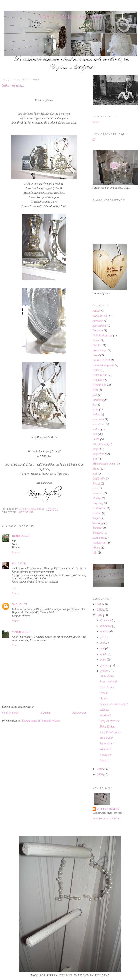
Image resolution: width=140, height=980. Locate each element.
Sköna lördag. (107, 727)
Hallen (96, 370)
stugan (96, 518)
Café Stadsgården (103, 335)
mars (103, 660)
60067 (96, 122)
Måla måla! (106, 738)
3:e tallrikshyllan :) (111, 732)
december (106, 620)
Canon (96, 340)
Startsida (45, 713)
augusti (105, 632)
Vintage (17, 632)
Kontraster (106, 755)
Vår (95, 553)
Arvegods (98, 321)
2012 (100, 610)
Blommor (98, 330)
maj (103, 648)
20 (94, 140)
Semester (98, 493)
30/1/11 (27, 632)
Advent (97, 311)
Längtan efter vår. (110, 721)
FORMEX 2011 (101, 360)
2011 (100, 615)
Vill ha (96, 548)
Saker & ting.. (108, 687)
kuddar (97, 429)
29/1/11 (25, 536)
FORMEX (105, 715)
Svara (15, 552)
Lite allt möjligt (101, 444)
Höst (95, 390)
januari (105, 671)
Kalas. (96, 414)
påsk (95, 488)
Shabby (97, 498)
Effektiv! (104, 710)
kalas (96, 409)
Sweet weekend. (108, 682)
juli (103, 637)
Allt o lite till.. (100, 316)
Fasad (96, 355)
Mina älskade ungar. (104, 464)
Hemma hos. (100, 385)
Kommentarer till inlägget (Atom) (41, 721)
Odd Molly (99, 479)
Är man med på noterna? (114, 704)
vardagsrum (99, 543)
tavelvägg (98, 523)
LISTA (96, 439)
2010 (100, 769)
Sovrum (97, 513)
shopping (98, 503)
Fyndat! (104, 693)
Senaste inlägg (10, 713)
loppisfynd (26, 512)
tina (14, 564)
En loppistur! (107, 744)
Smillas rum (99, 508)
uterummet (99, 538)
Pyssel (96, 484)
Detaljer (97, 345)
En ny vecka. (107, 676)
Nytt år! (104, 760)
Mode (96, 469)
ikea (95, 395)
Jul (94, 405)
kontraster (98, 419)
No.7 (15, 604)
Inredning (98, 400)
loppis (96, 449)
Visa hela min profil (107, 818)
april (103, 654)
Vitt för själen (70, 17)
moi (95, 474)
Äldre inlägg (79, 713)
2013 (100, 604)
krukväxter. (99, 424)
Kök (95, 434)
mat (95, 459)
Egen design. (100, 350)
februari (105, 665)
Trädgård (98, 533)
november (106, 626)
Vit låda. (104, 698)
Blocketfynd (99, 326)
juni (103, 643)
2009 (100, 775)
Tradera (97, 528)
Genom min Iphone (103, 365)
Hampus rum (100, 375)
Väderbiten (106, 749)
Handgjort (99, 380)
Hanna (16, 536)
